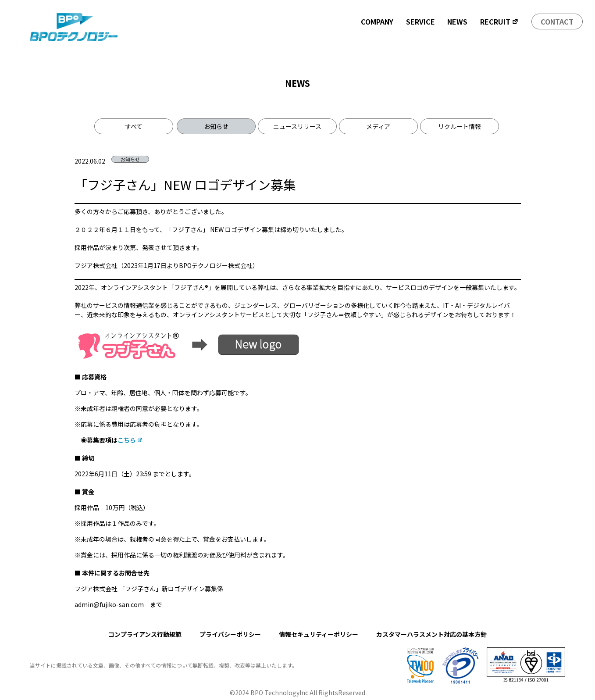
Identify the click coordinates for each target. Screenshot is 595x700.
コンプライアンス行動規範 (145, 634)
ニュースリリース (297, 126)
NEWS (457, 21)
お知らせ (216, 126)
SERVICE (420, 21)
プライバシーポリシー (230, 634)
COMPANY (377, 21)
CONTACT (557, 21)
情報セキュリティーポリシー (319, 634)
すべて (134, 126)
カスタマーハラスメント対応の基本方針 (431, 634)
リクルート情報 (460, 126)
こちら (130, 440)
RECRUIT (499, 21)
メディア (378, 126)
